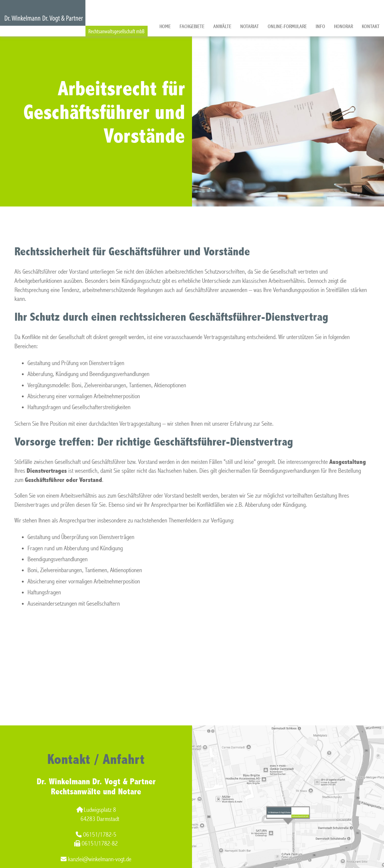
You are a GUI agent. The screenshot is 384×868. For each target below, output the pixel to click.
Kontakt (371, 26)
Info (320, 26)
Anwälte (222, 26)
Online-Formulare (287, 26)
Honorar (343, 26)
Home (165, 26)
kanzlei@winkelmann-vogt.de (96, 859)
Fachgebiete (192, 26)
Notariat (250, 26)
